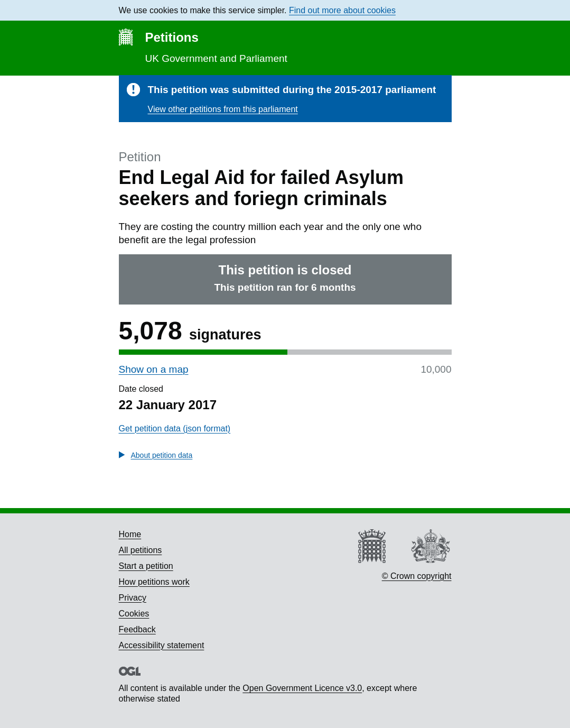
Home (130, 534)
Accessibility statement (162, 645)
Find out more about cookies (342, 10)
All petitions (141, 550)
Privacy (133, 598)
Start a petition (146, 566)
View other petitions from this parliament (223, 109)
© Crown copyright (417, 576)
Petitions (172, 37)
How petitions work (154, 582)
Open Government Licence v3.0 (302, 688)
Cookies (134, 614)
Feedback (137, 629)
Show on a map (154, 369)
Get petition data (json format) (175, 428)
